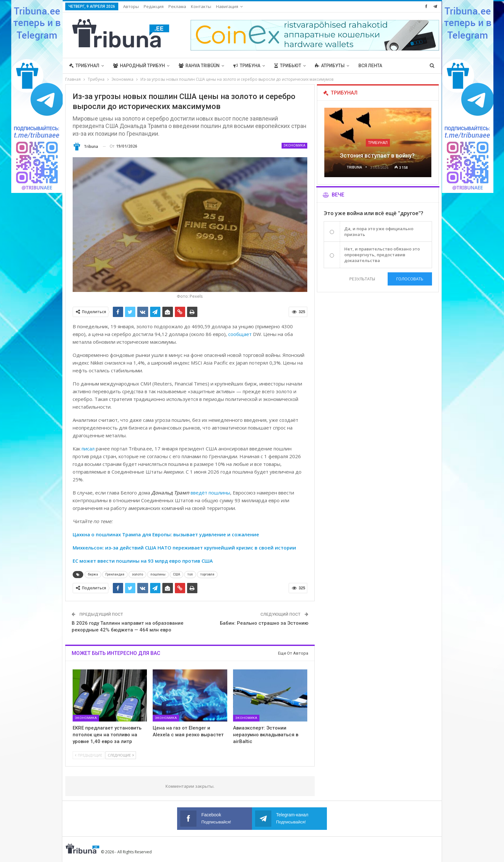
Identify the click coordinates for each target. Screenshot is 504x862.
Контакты (201, 6)
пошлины (158, 574)
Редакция (154, 6)
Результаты (362, 279)
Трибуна (247, 66)
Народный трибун (139, 66)
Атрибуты (330, 66)
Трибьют (288, 66)
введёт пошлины (210, 493)
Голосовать (410, 279)
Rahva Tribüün (199, 66)
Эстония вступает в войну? (378, 155)
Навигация (227, 6)
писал (88, 449)
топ (190, 574)
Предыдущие (89, 755)
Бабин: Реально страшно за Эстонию (264, 623)
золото (137, 574)
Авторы (131, 6)
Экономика (294, 145)
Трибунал (84, 66)
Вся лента (370, 66)
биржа (93, 574)
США (176, 574)
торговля (207, 574)
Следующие (121, 755)
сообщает (240, 334)
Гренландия (115, 574)
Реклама (177, 6)
